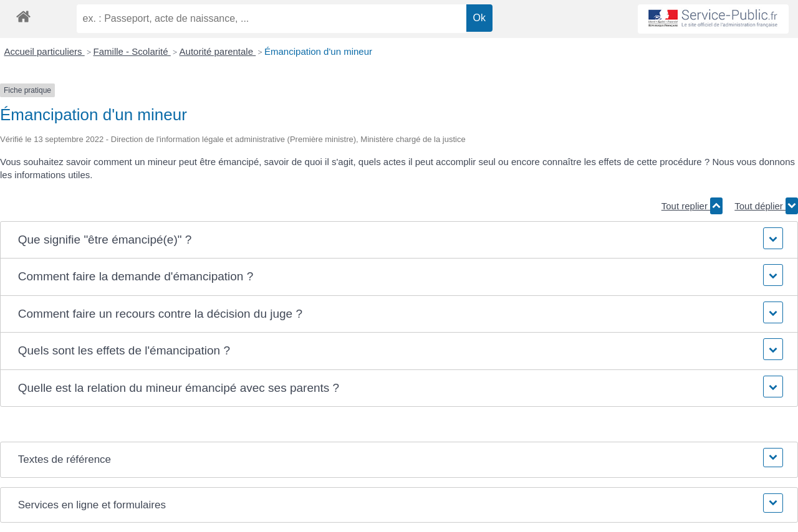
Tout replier (692, 206)
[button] (399, 240)
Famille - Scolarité (132, 51)
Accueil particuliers (45, 51)
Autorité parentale (218, 51)
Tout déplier (766, 206)
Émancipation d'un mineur (318, 51)
